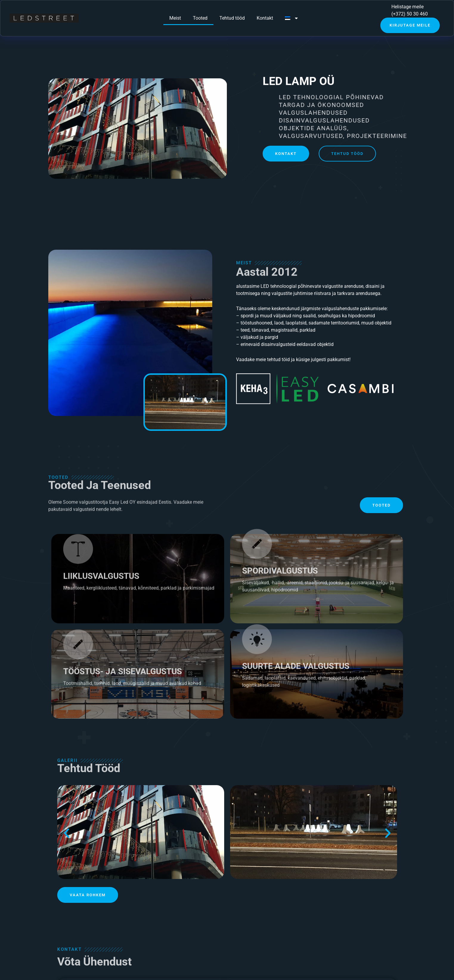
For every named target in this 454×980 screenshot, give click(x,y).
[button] (66, 833)
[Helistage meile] (381, 10)
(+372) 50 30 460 (410, 14)
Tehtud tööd (232, 18)
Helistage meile (407, 7)
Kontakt (265, 18)
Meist (175, 18)
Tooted (200, 18)
